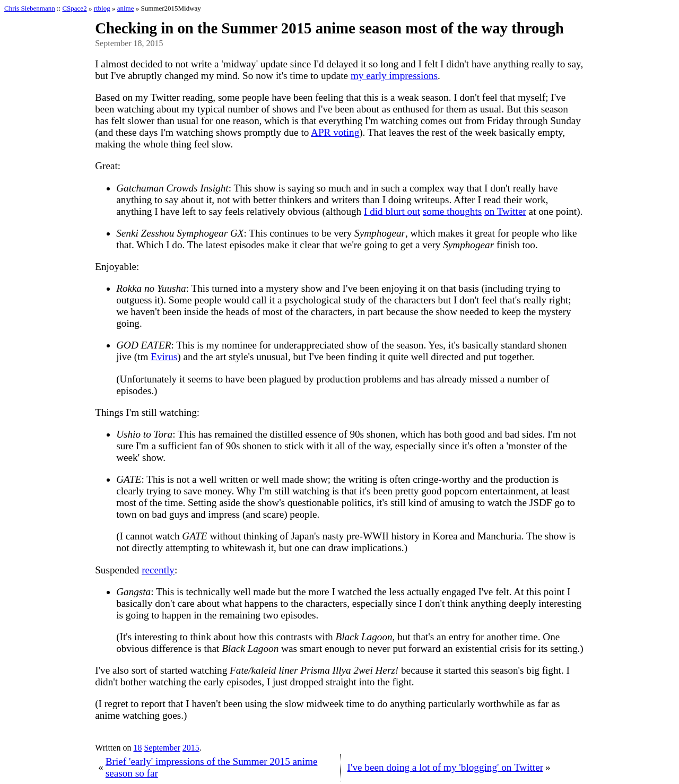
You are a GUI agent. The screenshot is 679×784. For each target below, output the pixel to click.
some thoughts (452, 211)
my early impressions (394, 76)
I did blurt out (392, 211)
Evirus (164, 357)
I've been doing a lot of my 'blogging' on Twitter (445, 767)
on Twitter (505, 211)
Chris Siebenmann (30, 8)
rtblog (102, 8)
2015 (191, 748)
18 (137, 748)
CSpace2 (74, 8)
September (162, 748)
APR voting (335, 132)
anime (126, 8)
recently (158, 570)
